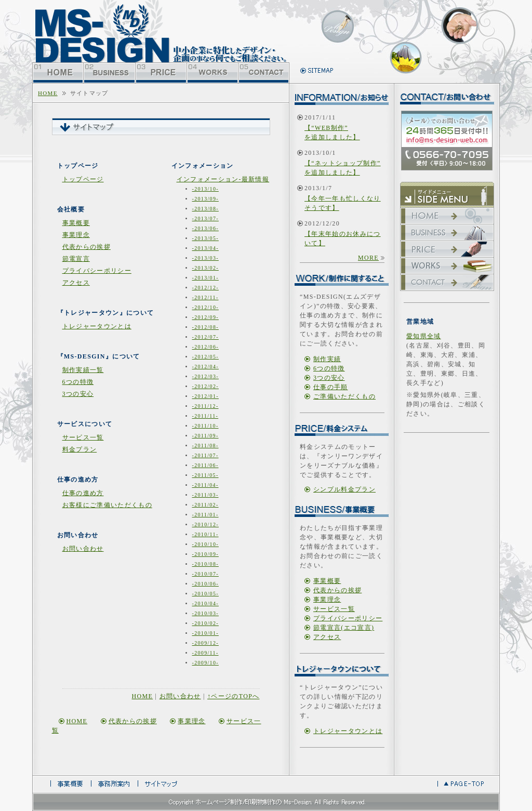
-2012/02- (205, 386)
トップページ (83, 179)
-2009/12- (205, 643)
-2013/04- (205, 248)
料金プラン (80, 449)
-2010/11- (205, 534)
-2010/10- (205, 544)
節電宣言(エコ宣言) (344, 628)
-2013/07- (205, 218)
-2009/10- (205, 663)
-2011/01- (205, 515)
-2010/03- (205, 613)
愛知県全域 (424, 336)
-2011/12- (205, 406)
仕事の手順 (331, 387)
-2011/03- (205, 495)
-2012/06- (205, 347)
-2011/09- (205, 436)
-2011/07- (205, 455)
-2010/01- (205, 633)
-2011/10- (205, 426)
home (48, 93)
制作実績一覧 (83, 370)
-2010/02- (205, 623)
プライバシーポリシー (97, 271)
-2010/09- (205, 554)
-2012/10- (205, 307)
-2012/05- (205, 357)
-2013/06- (205, 228)
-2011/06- (205, 465)
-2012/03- (205, 376)
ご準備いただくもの (344, 396)
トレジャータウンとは (97, 326)
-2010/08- (205, 564)
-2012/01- (205, 396)
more (368, 258)
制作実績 (327, 359)
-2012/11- (205, 297)
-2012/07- (205, 337)
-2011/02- (205, 505)
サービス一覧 (83, 437)
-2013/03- (205, 258)
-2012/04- (205, 367)
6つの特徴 (78, 382)
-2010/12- (205, 524)
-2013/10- (205, 189)
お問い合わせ (83, 549)
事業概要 (76, 223)
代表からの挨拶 (87, 247)
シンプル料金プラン (344, 489)
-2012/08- (205, 327)
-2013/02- (205, 268)
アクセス (76, 283)
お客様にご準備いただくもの (107, 505)
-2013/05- (205, 238)
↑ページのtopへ (233, 696)
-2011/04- (205, 485)
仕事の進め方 (83, 493)
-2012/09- (205, 317)
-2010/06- (205, 584)
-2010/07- (205, 574)
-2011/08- (205, 446)
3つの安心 (78, 394)
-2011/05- (205, 475)
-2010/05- (205, 594)
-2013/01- (205, 278)
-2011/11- (205, 416)
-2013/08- (205, 209)
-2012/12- (205, 288)
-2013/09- (205, 199)
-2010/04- (205, 603)
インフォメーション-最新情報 (223, 179)
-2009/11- (205, 653)
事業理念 (76, 235)
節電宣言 (76, 259)
